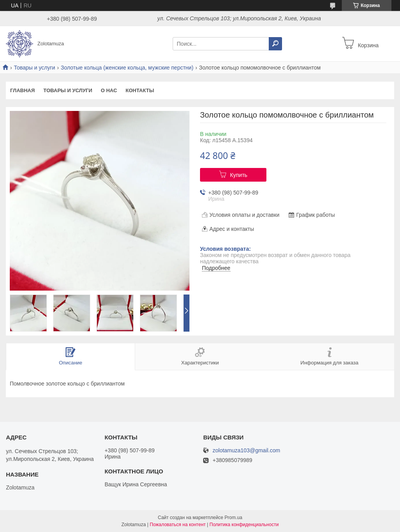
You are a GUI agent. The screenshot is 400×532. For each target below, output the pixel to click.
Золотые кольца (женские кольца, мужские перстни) (127, 68)
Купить (239, 175)
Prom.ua (233, 518)
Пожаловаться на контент (178, 525)
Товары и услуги (34, 68)
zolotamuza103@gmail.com (246, 451)
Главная (22, 90)
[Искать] (275, 44)
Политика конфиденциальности (244, 525)
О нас (109, 90)
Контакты (140, 90)
